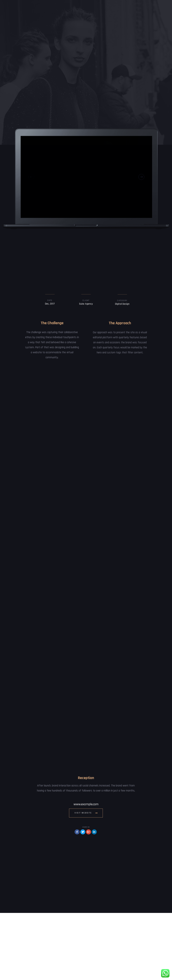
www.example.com (86, 871)
